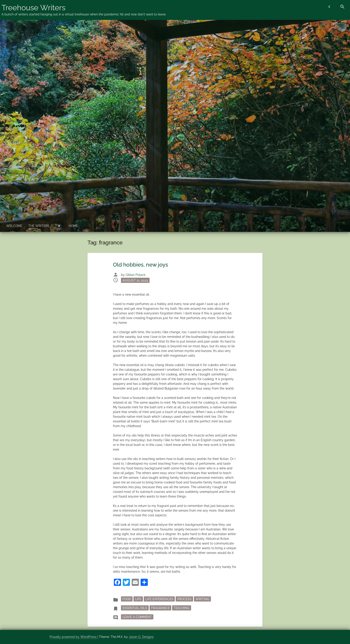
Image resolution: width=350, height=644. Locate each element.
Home (73, 226)
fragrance (160, 608)
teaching (182, 608)
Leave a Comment (138, 616)
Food (127, 599)
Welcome (14, 226)
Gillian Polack (135, 275)
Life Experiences (159, 599)
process (184, 599)
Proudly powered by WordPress (73, 637)
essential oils (135, 608)
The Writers (39, 226)
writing (202, 599)
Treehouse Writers (33, 8)
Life (138, 599)
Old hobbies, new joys (141, 265)
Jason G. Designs (141, 637)
